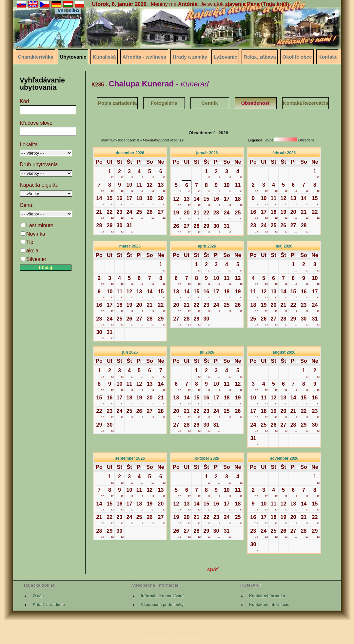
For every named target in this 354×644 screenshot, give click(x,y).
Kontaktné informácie (269, 605)
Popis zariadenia (117, 103)
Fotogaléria (164, 103)
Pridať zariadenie (49, 605)
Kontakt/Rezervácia (305, 103)
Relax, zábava (260, 57)
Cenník (210, 103)
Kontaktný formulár (267, 596)
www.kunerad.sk (190, 638)
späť (213, 570)
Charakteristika (35, 57)
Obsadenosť (256, 103)
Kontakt (327, 57)
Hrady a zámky (190, 57)
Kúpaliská (104, 57)
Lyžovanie (226, 57)
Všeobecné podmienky (162, 605)
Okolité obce (297, 57)
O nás (38, 596)
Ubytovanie (73, 57)
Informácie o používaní (162, 596)
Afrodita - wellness (144, 57)
